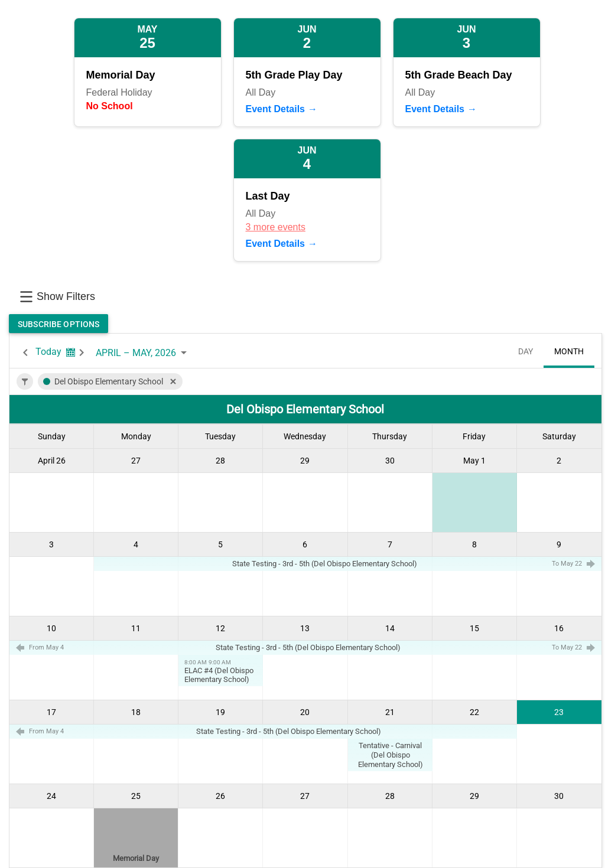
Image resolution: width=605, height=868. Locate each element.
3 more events (276, 227)
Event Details (275, 109)
